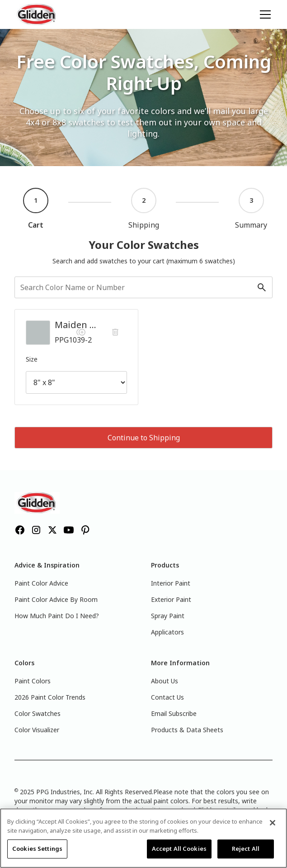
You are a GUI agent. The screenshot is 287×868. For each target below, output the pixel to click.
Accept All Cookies (179, 849)
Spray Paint (168, 616)
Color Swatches (38, 713)
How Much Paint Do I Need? (57, 616)
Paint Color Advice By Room (56, 599)
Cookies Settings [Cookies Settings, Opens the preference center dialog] (37, 849)
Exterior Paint (171, 599)
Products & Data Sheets (187, 730)
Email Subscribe (174, 713)
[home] (37, 14)
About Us (165, 681)
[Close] (273, 823)
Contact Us (167, 697)
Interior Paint (171, 583)
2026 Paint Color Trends (50, 697)
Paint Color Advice (41, 583)
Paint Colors (33, 681)
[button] (263, 14)
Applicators (167, 632)
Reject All (246, 849)
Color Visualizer (37, 730)
